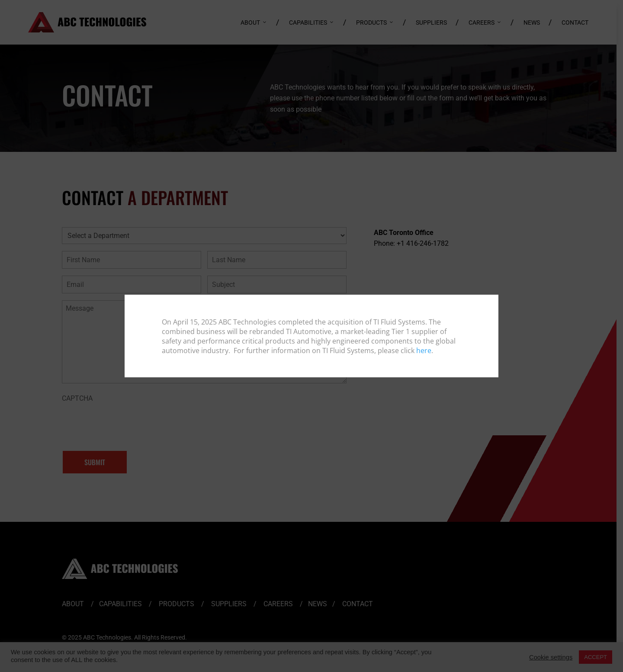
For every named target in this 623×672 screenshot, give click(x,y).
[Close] (491, 302)
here (424, 350)
